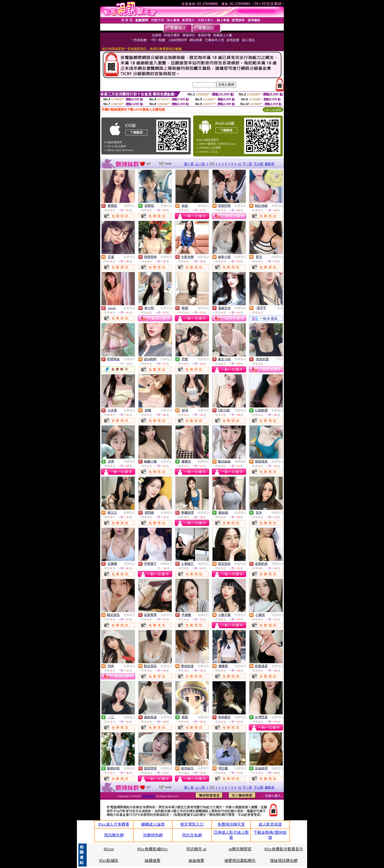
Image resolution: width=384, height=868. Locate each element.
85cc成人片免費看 (114, 824)
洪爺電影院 (149, 796)
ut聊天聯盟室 (240, 849)
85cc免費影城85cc (153, 849)
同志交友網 (192, 835)
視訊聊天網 (114, 835)
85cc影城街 (109, 861)
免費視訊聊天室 (231, 824)
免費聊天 (129, 359)
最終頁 (270, 164)
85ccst (109, 849)
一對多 (279, 308)
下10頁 (258, 164)
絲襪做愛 (153, 861)
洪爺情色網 (153, 835)
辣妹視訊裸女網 (284, 861)
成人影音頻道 (270, 824)
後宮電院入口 (192, 824)
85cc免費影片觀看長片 (284, 849)
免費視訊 (129, 206)
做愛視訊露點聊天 (240, 861)
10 (239, 164)
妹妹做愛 (196, 861)
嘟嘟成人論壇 (153, 824)
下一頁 (247, 164)
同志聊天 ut (196, 849)
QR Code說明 (273, 110)
